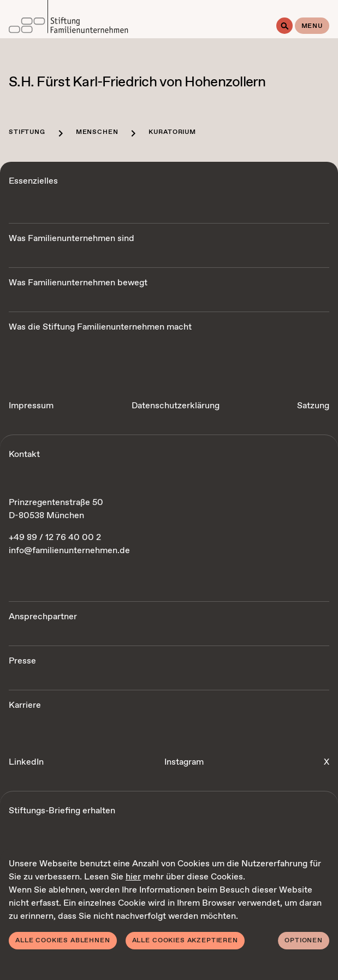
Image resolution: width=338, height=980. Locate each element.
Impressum (31, 406)
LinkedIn (26, 762)
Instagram (184, 762)
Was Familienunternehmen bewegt (78, 283)
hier (133, 877)
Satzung (313, 406)
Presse (22, 661)
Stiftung (27, 132)
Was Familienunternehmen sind (72, 239)
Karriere (25, 705)
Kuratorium (172, 132)
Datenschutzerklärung (176, 406)
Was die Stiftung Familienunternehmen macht (100, 327)
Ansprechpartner (43, 617)
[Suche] (284, 26)
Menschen (97, 132)
